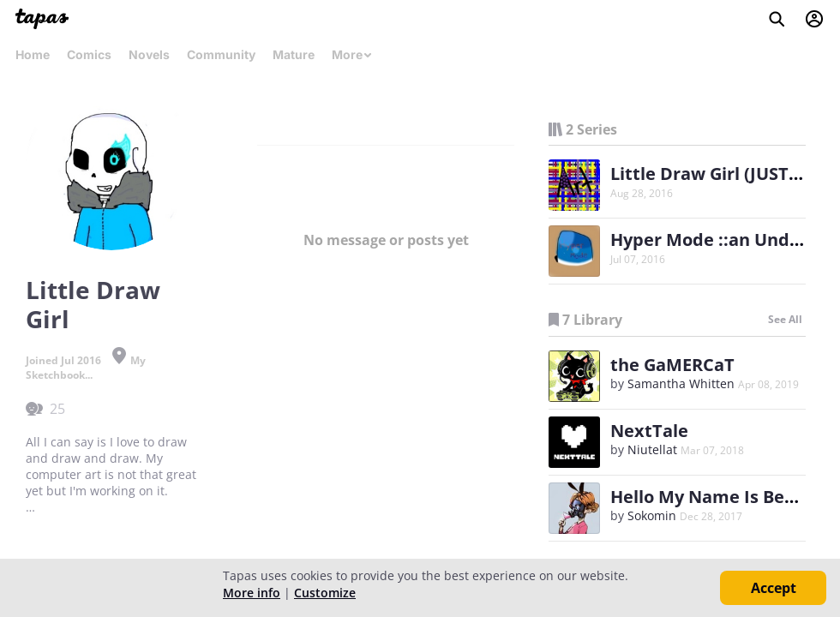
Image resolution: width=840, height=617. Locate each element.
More (352, 54)
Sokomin (652, 515)
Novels (149, 54)
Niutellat (652, 449)
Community (221, 54)
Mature (294, 54)
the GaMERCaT (672, 365)
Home (33, 54)
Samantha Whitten (681, 383)
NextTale (649, 431)
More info (252, 593)
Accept (774, 588)
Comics (89, 54)
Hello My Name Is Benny (713, 497)
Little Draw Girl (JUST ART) (721, 174)
